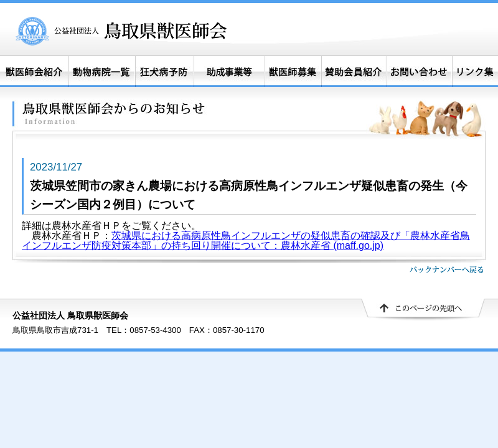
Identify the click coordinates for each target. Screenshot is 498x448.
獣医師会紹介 (34, 72)
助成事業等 (229, 72)
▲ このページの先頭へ (423, 310)
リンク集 (475, 72)
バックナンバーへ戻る (447, 269)
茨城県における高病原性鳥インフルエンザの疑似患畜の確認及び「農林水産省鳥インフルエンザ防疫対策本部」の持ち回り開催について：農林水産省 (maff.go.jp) (246, 240)
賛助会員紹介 (354, 72)
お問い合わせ (419, 72)
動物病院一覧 (101, 72)
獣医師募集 (293, 72)
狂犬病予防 (164, 72)
